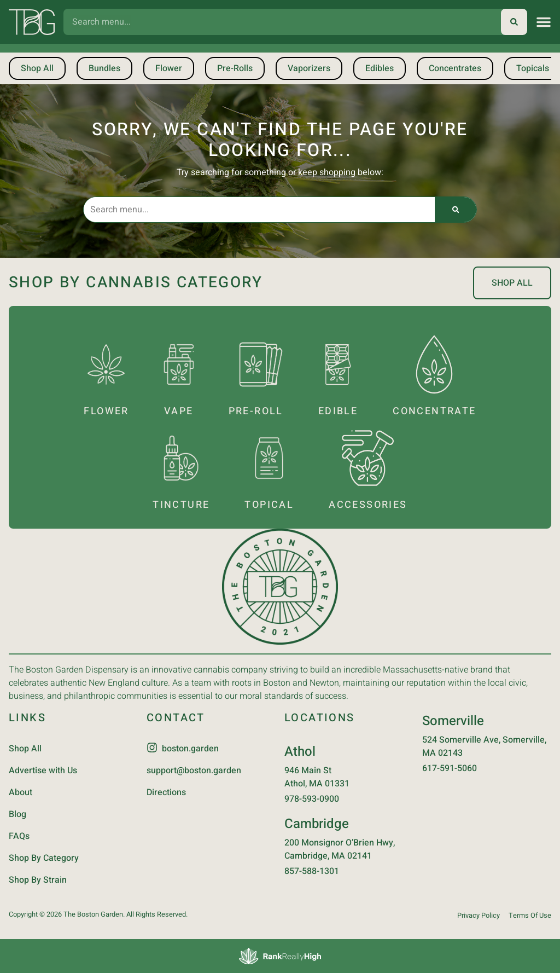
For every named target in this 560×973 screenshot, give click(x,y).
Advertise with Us (43, 771)
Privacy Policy (479, 916)
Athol (300, 752)
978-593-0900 (312, 799)
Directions (166, 792)
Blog (17, 814)
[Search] (514, 22)
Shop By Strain (38, 880)
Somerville (453, 721)
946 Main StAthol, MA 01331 (317, 777)
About (21, 792)
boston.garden (190, 749)
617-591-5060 (450, 768)
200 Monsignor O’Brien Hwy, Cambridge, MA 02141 (340, 849)
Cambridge (317, 824)
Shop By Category (44, 858)
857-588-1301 (312, 871)
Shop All (25, 749)
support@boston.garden (194, 771)
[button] (544, 22)
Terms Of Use (530, 916)
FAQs (19, 836)
